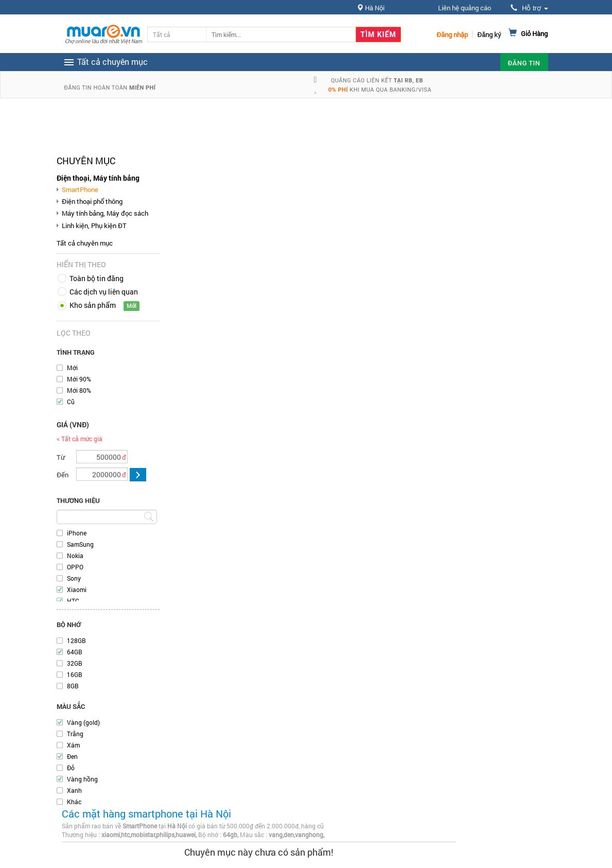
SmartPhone (80, 189)
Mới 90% (79, 379)
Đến (63, 475)
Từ (61, 457)
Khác (74, 802)
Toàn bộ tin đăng (97, 278)
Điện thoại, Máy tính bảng (98, 178)
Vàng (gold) (83, 722)
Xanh (74, 790)
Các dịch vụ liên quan (104, 292)
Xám (73, 745)
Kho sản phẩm (93, 305)
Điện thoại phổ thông (92, 201)
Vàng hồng (82, 779)
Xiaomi (77, 589)
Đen (72, 756)
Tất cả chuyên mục (85, 243)
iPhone (77, 533)
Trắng (75, 734)
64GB (75, 652)
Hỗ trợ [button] (529, 8)
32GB (75, 663)
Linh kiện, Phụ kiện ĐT (94, 225)
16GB (75, 674)
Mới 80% (79, 390)
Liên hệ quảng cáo (465, 8)
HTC (73, 601)
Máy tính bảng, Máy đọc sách (105, 213)
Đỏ (71, 768)
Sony (74, 578)
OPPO (75, 567)
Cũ (71, 402)
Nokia (75, 555)
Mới (72, 368)
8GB (73, 686)
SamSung (80, 544)
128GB (76, 640)
